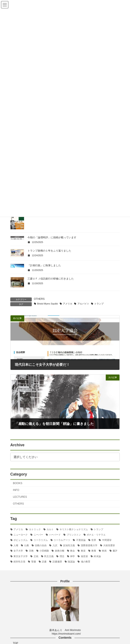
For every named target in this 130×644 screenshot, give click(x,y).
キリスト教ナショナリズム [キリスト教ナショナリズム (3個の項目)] (74, 529)
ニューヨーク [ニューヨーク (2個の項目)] (21, 535)
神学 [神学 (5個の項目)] (73, 556)
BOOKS (18, 483)
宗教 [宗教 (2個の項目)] (31, 551)
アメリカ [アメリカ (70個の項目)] (18, 529)
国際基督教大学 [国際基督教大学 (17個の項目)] (89, 545)
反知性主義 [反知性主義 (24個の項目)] (69, 545)
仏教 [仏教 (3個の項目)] (27, 545)
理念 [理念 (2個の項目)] (62, 556)
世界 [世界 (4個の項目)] (94, 540)
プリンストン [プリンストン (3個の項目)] (74, 535)
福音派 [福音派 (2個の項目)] (84, 556)
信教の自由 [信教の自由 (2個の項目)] (41, 545)
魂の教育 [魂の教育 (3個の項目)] (86, 562)
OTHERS (39, 299)
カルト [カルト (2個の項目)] (50, 529)
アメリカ (68, 304)
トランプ (99, 304)
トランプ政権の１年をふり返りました (49, 251)
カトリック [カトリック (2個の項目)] (35, 529)
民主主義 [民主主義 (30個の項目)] (49, 556)
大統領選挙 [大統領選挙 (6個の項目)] (109, 545)
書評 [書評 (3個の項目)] (115, 551)
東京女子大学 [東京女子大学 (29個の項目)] (21, 556)
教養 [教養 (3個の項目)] (94, 551)
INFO (16, 490)
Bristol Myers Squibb (47, 304)
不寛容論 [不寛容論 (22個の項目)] (81, 540)
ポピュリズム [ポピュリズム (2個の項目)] (21, 540)
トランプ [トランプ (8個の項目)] (98, 529)
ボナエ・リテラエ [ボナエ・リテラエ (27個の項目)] (96, 535)
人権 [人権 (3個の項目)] (16, 545)
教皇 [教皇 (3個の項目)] (83, 551)
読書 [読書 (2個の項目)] (44, 562)
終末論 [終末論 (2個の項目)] (97, 556)
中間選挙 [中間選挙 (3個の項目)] (107, 540)
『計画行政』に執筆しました (44, 265)
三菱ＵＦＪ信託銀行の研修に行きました (51, 279)
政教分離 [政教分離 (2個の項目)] (60, 551)
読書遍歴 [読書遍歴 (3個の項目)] (57, 562)
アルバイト (83, 304)
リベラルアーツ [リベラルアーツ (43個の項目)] (62, 540)
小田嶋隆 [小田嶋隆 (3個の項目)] (44, 551)
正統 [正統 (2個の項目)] (36, 556)
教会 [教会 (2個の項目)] (73, 551)
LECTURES (20, 497)
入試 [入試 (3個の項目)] (55, 545)
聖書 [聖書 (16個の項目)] (34, 562)
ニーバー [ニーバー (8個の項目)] (38, 535)
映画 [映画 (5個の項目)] (104, 551)
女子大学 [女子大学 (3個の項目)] (18, 551)
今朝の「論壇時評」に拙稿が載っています (52, 237)
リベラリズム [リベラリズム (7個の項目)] (41, 540)
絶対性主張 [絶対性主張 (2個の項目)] (19, 562)
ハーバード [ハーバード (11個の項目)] (55, 535)
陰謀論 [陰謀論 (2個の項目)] (71, 562)
